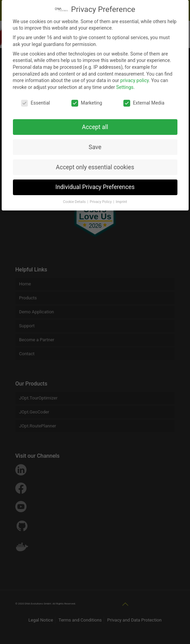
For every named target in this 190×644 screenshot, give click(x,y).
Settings (125, 84)
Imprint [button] (121, 199)
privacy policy (135, 78)
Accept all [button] (95, 124)
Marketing (87, 100)
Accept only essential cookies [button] (95, 164)
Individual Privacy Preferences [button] (95, 184)
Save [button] (95, 144)
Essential (36, 100)
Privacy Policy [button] (101, 199)
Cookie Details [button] (75, 199)
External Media (144, 100)
